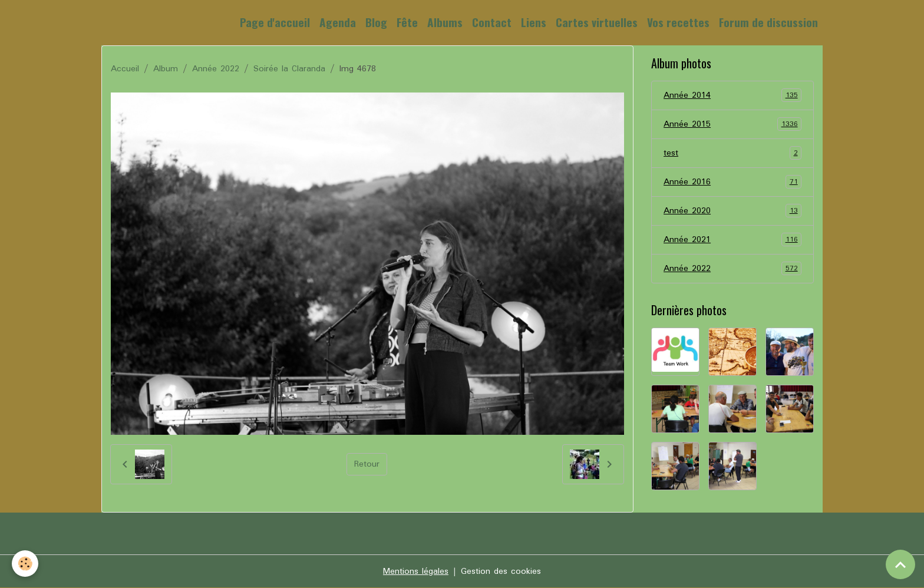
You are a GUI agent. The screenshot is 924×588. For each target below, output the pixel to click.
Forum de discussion (768, 22)
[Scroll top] (900, 564)
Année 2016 (732, 182)
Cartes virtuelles (597, 22)
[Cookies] (25, 564)
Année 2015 (732, 124)
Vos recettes (678, 22)
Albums (445, 22)
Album (166, 69)
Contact (492, 22)
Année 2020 (732, 211)
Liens (534, 22)
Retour (367, 464)
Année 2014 (732, 95)
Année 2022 (216, 69)
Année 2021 (732, 240)
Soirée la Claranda (289, 69)
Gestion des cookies (501, 572)
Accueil (125, 69)
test (732, 153)
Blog (376, 22)
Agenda (338, 22)
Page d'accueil (275, 22)
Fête (407, 22)
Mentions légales (416, 572)
